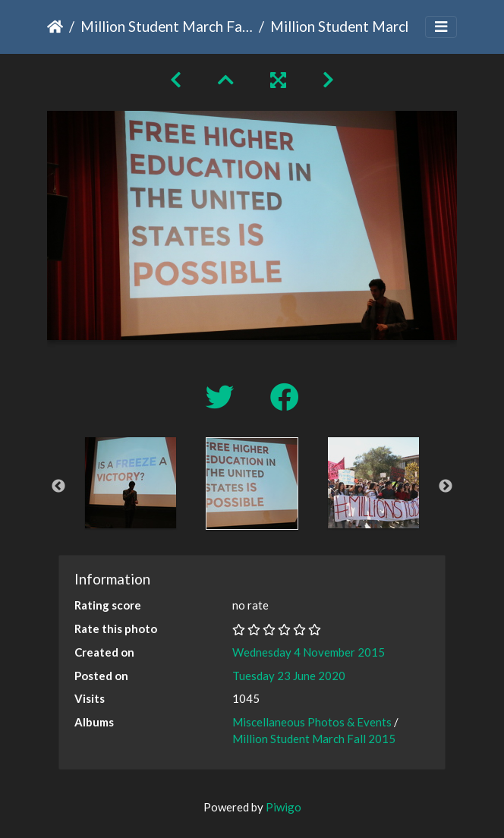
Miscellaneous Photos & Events (312, 722)
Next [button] (446, 487)
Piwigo (283, 807)
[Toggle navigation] (441, 27)
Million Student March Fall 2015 (167, 26)
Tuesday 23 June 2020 (289, 676)
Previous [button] (58, 487)
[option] (131, 483)
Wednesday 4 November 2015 (309, 652)
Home (55, 27)
